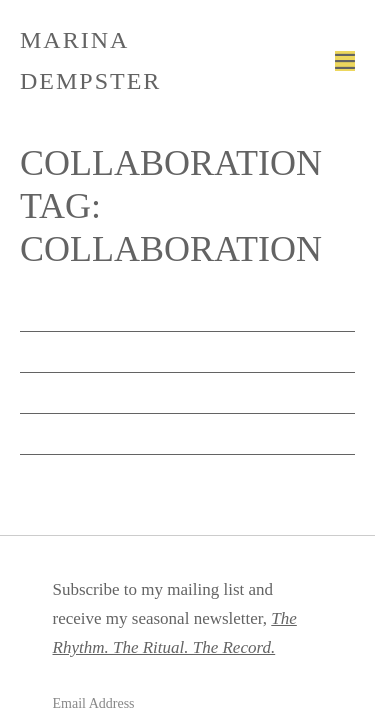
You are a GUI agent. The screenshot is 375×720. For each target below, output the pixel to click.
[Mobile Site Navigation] (345, 61)
